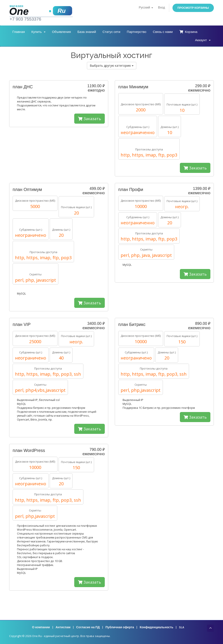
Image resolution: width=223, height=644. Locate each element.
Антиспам (63, 627)
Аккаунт (203, 40)
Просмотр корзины (193, 8)
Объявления (62, 32)
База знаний (87, 32)
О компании (41, 627)
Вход (162, 8)
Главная (19, 32)
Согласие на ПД (88, 627)
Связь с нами (163, 32)
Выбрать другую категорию (112, 66)
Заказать (90, 119)
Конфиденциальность (156, 627)
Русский (146, 8)
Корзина (188, 32)
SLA (182, 627)
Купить (38, 32)
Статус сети (111, 32)
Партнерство (137, 32)
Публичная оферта (120, 627)
